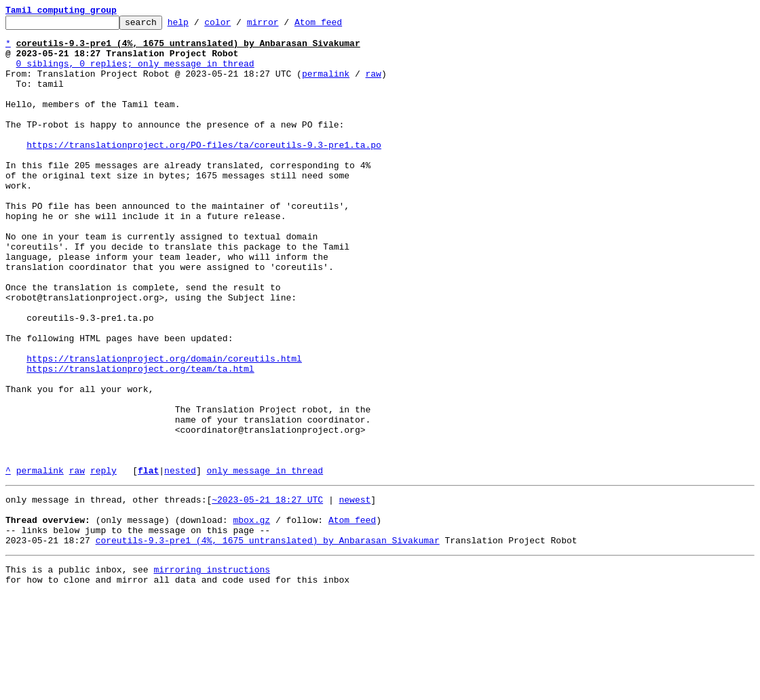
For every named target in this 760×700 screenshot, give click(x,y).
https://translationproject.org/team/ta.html (140, 440)
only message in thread (265, 562)
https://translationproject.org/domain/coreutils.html (164, 427)
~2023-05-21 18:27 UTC (267, 593)
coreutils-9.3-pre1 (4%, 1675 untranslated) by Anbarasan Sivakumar (268, 642)
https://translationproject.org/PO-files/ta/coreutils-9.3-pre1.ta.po (204, 171)
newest (355, 593)
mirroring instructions (212, 673)
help (199, 26)
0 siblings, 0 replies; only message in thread (135, 73)
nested (180, 562)
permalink (326, 85)
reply (103, 562)
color (239, 26)
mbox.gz (251, 617)
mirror (284, 26)
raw (373, 85)
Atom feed (339, 26)
